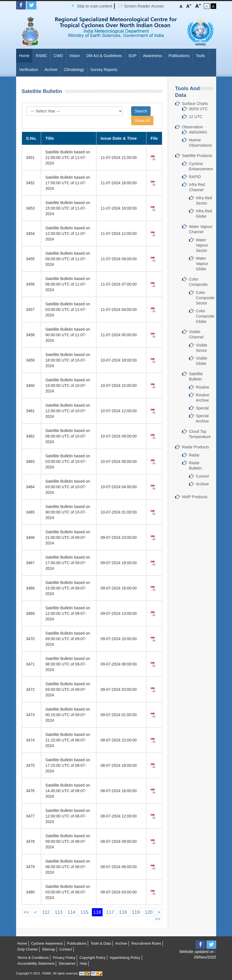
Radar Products (195, 447)
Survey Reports (104, 70)
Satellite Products (197, 156)
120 (149, 912)
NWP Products (195, 497)
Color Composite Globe (205, 316)
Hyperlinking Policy (125, 958)
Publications (179, 56)
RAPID (195, 177)
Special (202, 408)
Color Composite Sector (205, 298)
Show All (142, 121)
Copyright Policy (93, 958)
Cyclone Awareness (47, 943)
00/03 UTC (198, 109)
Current (202, 476)
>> (158, 919)
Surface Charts (195, 104)
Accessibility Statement (36, 963)
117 (110, 912)
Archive (51, 70)
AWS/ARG (198, 132)
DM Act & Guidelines (104, 56)
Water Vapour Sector (202, 245)
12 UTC (196, 117)
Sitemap (49, 949)
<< (26, 912)
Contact (66, 949)
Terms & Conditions (33, 958)
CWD (58, 56)
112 (46, 912)
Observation (192, 127)
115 (84, 912)
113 (59, 912)
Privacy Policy (64, 958)
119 (136, 912)
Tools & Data (101, 943)
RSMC (42, 56)
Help (83, 963)
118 (123, 912)
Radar (194, 455)
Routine (203, 387)
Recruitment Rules (146, 943)
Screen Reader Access (144, 6)
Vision (75, 56)
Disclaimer (67, 963)
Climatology (74, 70)
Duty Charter (28, 949)
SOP (133, 56)
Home (24, 56)
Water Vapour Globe (202, 264)
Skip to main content (95, 6)
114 (71, 912)
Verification (29, 70)
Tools (200, 56)
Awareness (152, 56)
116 (97, 912)
